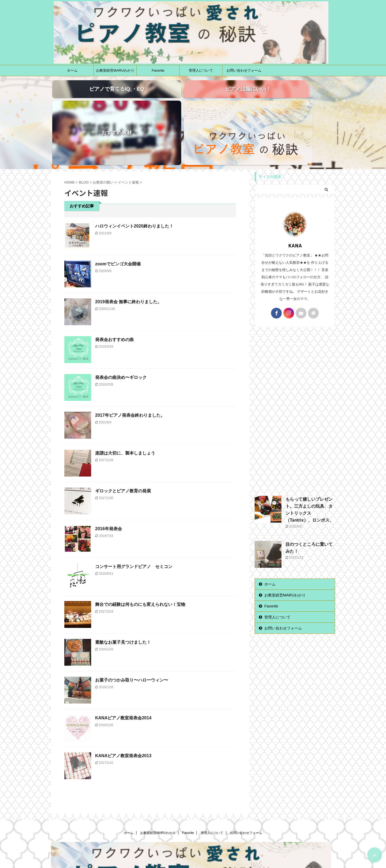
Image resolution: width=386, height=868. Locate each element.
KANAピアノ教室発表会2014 (123, 667)
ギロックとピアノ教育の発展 (123, 440)
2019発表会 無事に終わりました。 (128, 251)
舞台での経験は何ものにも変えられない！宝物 (140, 554)
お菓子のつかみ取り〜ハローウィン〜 (132, 630)
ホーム (72, 70)
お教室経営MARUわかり (115, 70)
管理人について (201, 70)
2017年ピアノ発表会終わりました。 (130, 365)
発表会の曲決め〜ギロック (121, 327)
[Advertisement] (295, 359)
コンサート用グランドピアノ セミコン (134, 516)
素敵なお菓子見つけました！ (123, 592)
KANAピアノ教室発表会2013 (123, 705)
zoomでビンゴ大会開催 (118, 213)
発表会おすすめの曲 (114, 289)
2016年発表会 (109, 478)
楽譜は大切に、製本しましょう (125, 403)
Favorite (158, 70)
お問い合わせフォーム (244, 70)
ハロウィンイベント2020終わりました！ (134, 176)
